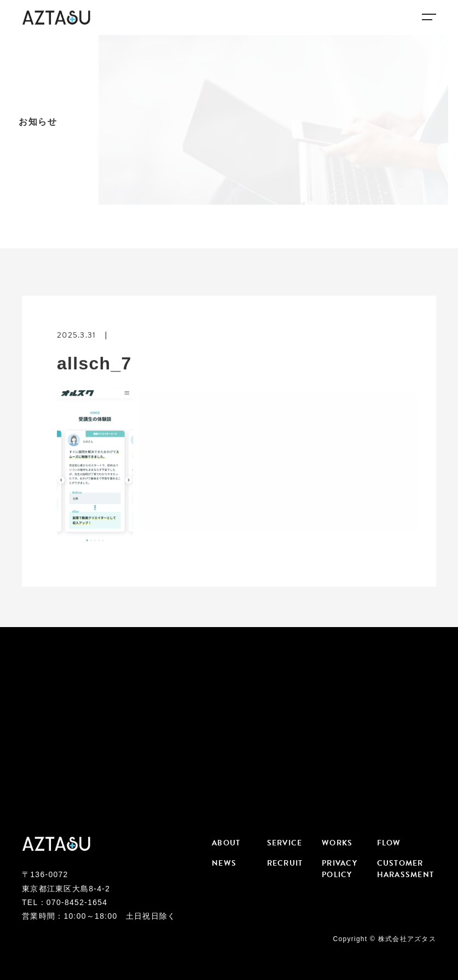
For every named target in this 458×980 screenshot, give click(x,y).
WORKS (337, 843)
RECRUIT (285, 863)
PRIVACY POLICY (340, 869)
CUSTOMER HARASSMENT (405, 869)
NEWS (224, 863)
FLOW (389, 843)
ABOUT (226, 843)
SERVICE (285, 843)
